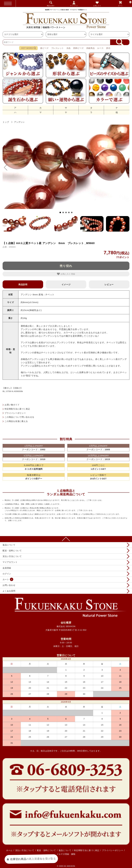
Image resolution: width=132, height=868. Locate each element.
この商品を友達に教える (16, 421)
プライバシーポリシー (15, 413)
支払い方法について (12, 556)
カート (125, 4)
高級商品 (91, 48)
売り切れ (66, 266)
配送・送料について (12, 551)
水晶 (69, 48)
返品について (9, 545)
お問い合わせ (9, 585)
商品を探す (51, 6)
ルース (100, 48)
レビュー (109, 284)
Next (125, 167)
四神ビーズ (79, 48)
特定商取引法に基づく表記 (17, 409)
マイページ (74, 6)
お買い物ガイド (12, 405)
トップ (6, 122)
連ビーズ (44, 48)
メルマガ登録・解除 (66, 854)
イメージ (66, 284)
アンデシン (19, 122)
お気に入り (97, 6)
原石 (108, 48)
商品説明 (23, 284)
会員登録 (7, 568)
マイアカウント (10, 562)
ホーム (9, 850)
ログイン (7, 574)
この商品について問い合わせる (19, 417)
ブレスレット (58, 48)
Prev (7, 167)
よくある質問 (9, 591)
